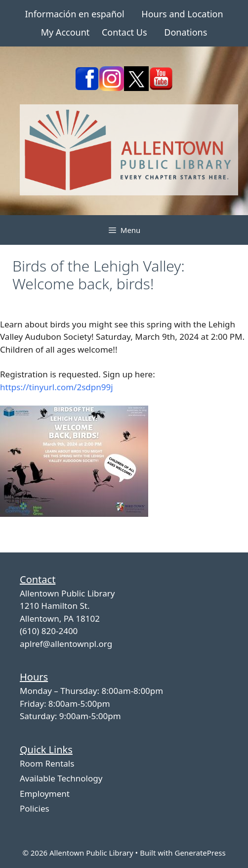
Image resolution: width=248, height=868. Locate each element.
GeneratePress (200, 853)
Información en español (74, 14)
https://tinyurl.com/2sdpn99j (57, 387)
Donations (186, 32)
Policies (35, 808)
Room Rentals (47, 763)
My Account (65, 32)
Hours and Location (182, 14)
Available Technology (61, 778)
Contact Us (124, 32)
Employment (45, 794)
